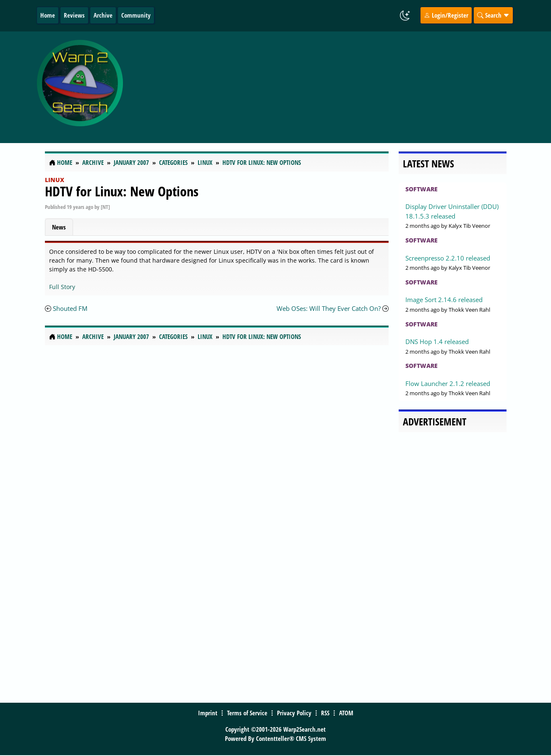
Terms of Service (247, 713)
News (59, 227)
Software (422, 189)
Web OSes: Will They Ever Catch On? (329, 308)
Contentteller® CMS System (291, 738)
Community (136, 15)
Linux (55, 180)
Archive (103, 15)
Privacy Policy (294, 713)
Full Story (62, 287)
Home (48, 15)
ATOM (346, 713)
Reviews (74, 15)
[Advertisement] (331, 87)
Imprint (208, 713)
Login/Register (446, 15)
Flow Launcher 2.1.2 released (448, 383)
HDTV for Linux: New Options (122, 191)
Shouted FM (70, 308)
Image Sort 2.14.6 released (444, 300)
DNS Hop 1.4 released (437, 342)
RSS (325, 713)
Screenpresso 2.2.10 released (448, 258)
